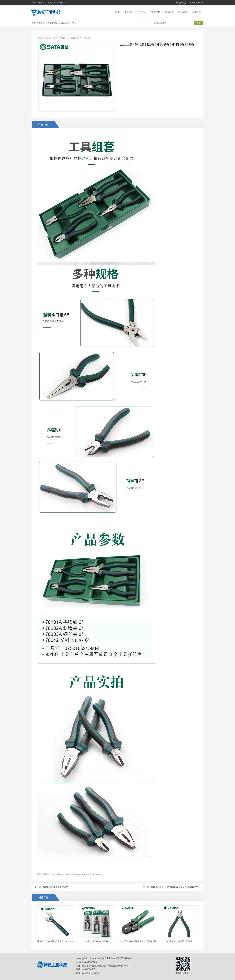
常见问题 (183, 12)
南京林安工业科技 (48, 12)
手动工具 (86, 38)
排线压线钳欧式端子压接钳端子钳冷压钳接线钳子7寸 (176, 887)
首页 (117, 12)
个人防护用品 (52, 23)
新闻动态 (169, 12)
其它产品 (73, 23)
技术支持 (156, 12)
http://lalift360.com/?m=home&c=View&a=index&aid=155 (78, 874)
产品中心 (142, 12)
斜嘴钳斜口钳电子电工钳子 (55, 887)
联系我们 (196, 12)
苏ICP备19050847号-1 (86, 962)
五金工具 (63, 23)
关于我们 (129, 12)
